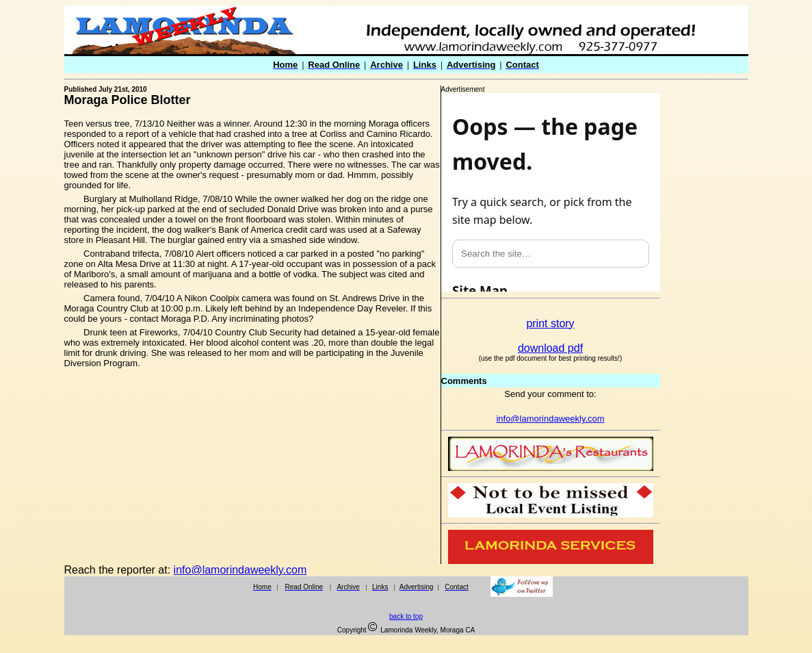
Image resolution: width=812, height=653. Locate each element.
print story (550, 323)
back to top (406, 616)
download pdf (550, 348)
